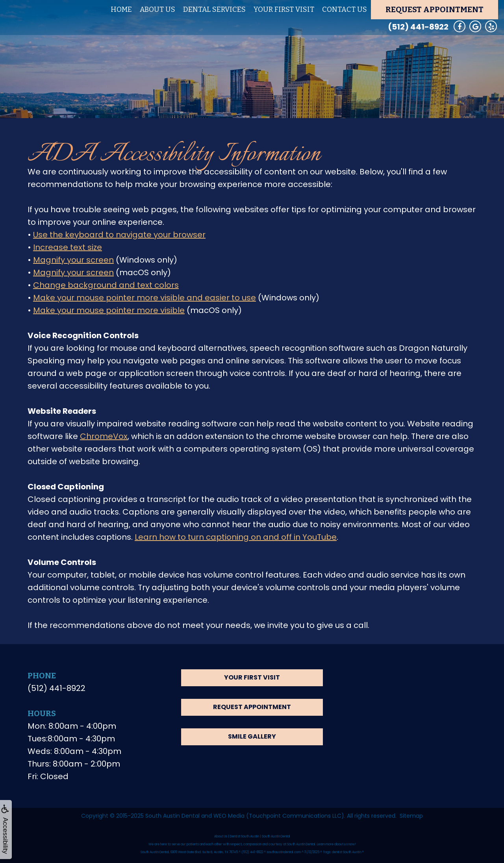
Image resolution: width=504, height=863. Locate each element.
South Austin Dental (172, 816)
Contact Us (345, 9)
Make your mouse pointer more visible (109, 310)
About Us (157, 9)
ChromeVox (104, 436)
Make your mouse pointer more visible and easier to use (145, 298)
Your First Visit (284, 9)
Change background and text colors (106, 285)
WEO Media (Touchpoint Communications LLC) (279, 816)
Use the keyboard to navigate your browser (119, 235)
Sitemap (411, 816)
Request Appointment (435, 9)
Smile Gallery (252, 736)
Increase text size (68, 247)
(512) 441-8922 (418, 27)
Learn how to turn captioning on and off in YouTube (236, 537)
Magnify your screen (73, 260)
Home (121, 9)
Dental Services (214, 9)
